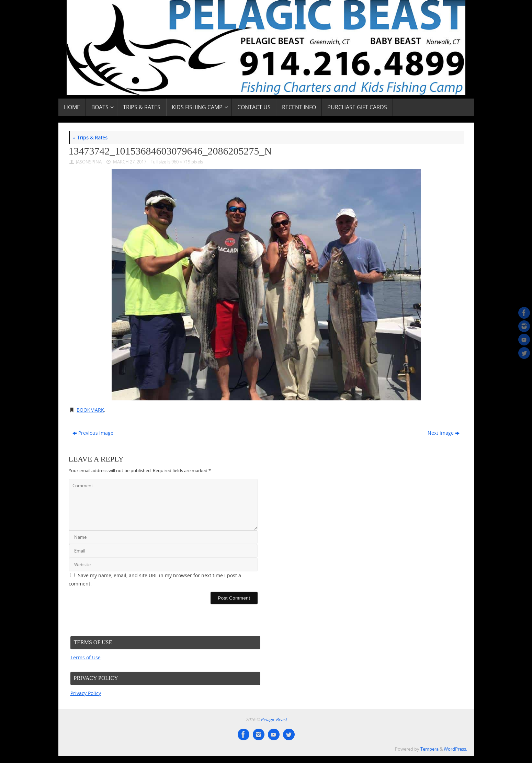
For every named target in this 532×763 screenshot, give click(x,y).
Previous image (93, 433)
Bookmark (90, 410)
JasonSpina (89, 162)
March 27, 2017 (130, 162)
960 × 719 (181, 162)
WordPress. (455, 749)
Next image (444, 433)
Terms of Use (86, 657)
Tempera (429, 749)
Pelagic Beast (274, 720)
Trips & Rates (90, 138)
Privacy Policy (86, 693)
